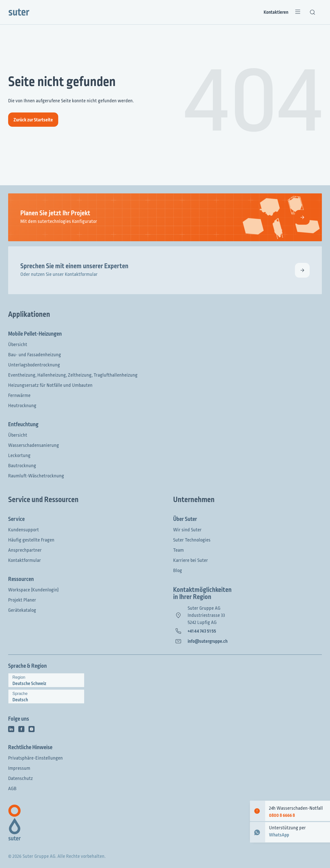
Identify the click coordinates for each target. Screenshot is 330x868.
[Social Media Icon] (11, 729)
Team (178, 550)
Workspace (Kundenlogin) (33, 590)
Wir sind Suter (187, 530)
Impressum (19, 768)
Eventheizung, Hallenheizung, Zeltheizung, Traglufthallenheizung (73, 375)
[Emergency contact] (258, 811)
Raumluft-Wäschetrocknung (36, 476)
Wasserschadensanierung (34, 445)
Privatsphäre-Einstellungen (35, 758)
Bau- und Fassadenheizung (35, 355)
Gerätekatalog (22, 610)
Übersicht (18, 345)
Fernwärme (19, 395)
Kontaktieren (276, 12)
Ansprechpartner (25, 550)
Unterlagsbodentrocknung (34, 365)
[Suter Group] (19, 12)
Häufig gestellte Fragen (31, 540)
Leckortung (19, 456)
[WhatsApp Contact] (258, 832)
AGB (12, 789)
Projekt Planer (22, 600)
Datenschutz (20, 778)
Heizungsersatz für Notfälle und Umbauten (50, 385)
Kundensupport (24, 530)
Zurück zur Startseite (33, 120)
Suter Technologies (192, 540)
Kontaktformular (25, 560)
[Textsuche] (312, 12)
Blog (178, 571)
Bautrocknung (22, 466)
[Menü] (298, 12)
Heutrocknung (22, 406)
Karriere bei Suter (191, 560)
